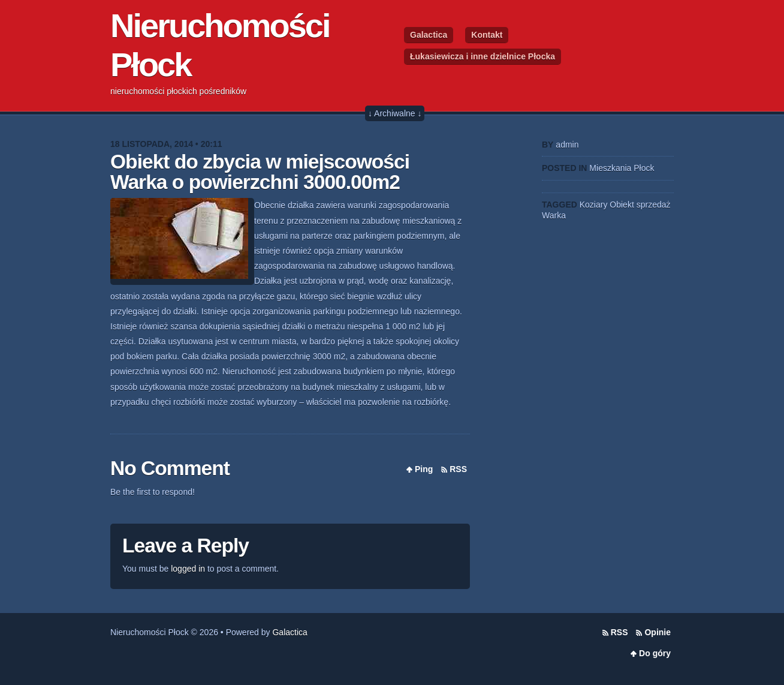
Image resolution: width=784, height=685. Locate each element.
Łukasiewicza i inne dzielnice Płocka (483, 56)
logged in (188, 569)
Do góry (655, 653)
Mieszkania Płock (622, 168)
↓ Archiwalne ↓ (395, 113)
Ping (424, 469)
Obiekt (622, 205)
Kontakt (487, 35)
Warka (554, 215)
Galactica (429, 35)
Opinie (658, 632)
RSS (458, 469)
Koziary (594, 205)
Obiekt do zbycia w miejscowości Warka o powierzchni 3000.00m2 (260, 172)
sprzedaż (654, 205)
